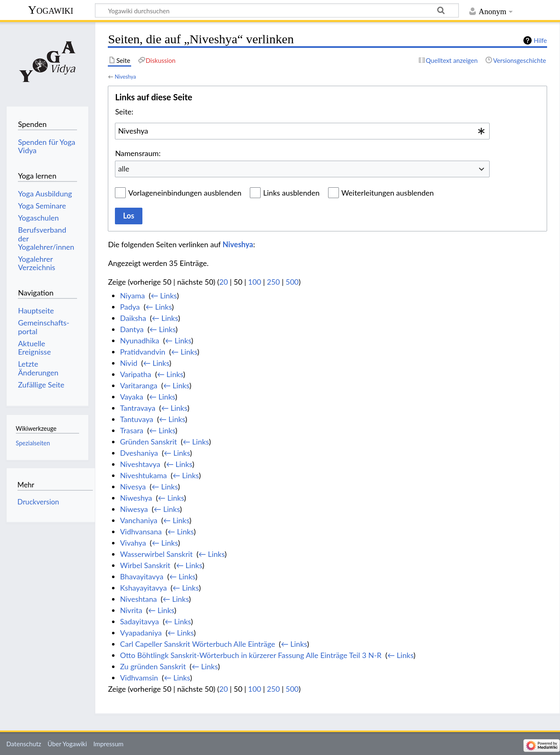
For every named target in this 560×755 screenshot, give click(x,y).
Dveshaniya (139, 453)
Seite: (124, 112)
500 (292, 282)
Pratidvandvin (143, 352)
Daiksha (133, 318)
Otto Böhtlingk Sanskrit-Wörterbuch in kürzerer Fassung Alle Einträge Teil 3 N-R (251, 655)
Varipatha (136, 374)
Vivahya (133, 543)
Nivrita (131, 610)
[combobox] (302, 131)
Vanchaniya (139, 520)
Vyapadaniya (141, 633)
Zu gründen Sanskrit (153, 666)
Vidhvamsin (139, 678)
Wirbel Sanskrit (145, 565)
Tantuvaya (137, 419)
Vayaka (132, 397)
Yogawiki (51, 10)
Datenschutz (24, 744)
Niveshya (125, 77)
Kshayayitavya (143, 588)
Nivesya (133, 487)
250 (273, 282)
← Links (164, 296)
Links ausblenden (291, 193)
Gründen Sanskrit (148, 442)
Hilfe (540, 40)
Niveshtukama (143, 475)
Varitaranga (139, 385)
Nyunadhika (139, 340)
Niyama (132, 296)
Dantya (132, 329)
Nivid (129, 363)
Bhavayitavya (142, 576)
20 (224, 282)
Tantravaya (138, 408)
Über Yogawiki (67, 744)
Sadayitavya (139, 621)
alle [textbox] (124, 169)
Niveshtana (138, 599)
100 (255, 282)
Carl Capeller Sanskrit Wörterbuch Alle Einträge (197, 644)
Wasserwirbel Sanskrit (156, 554)
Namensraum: (138, 153)
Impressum (108, 744)
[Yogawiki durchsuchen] (277, 10)
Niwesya (134, 509)
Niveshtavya (140, 464)
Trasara (132, 430)
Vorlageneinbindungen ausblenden (185, 193)
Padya (130, 307)
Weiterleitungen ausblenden (388, 193)
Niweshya (136, 498)
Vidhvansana (141, 531)
